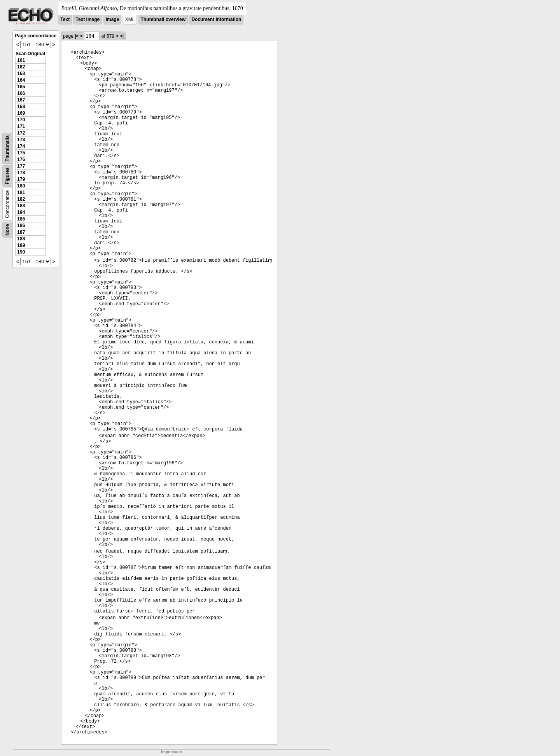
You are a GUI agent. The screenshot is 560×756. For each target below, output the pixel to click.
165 (21, 87)
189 (21, 245)
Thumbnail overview (163, 19)
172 (21, 133)
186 (21, 226)
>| (122, 36)
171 (21, 126)
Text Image (87, 19)
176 (21, 159)
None (7, 230)
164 (21, 80)
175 (21, 153)
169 (21, 113)
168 (21, 107)
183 (21, 206)
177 (21, 166)
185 (21, 219)
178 (21, 173)
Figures (7, 176)
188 (21, 239)
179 (21, 179)
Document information (216, 19)
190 (21, 252)
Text (65, 19)
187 (21, 232)
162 (21, 67)
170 (21, 120)
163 (21, 73)
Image (113, 19)
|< (77, 36)
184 (21, 212)
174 (21, 146)
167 (21, 100)
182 (21, 199)
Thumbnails (7, 148)
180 (21, 186)
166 (21, 93)
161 (21, 60)
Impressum (171, 752)
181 (21, 192)
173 (21, 140)
